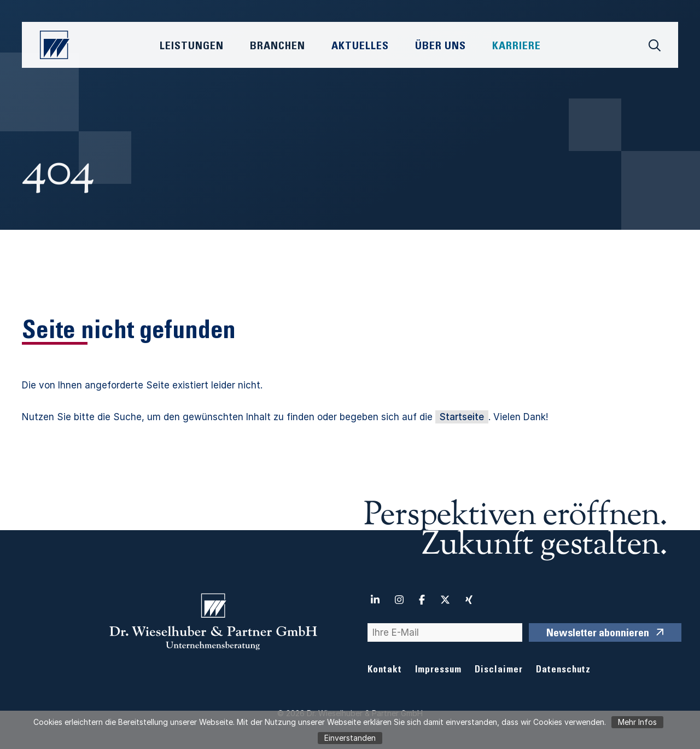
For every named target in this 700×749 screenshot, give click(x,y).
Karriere (517, 47)
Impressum (438, 670)
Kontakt (385, 670)
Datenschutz (563, 670)
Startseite (462, 417)
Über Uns (441, 47)
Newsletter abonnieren (598, 634)
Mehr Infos (637, 722)
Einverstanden (350, 738)
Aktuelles (360, 47)
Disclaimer (499, 670)
